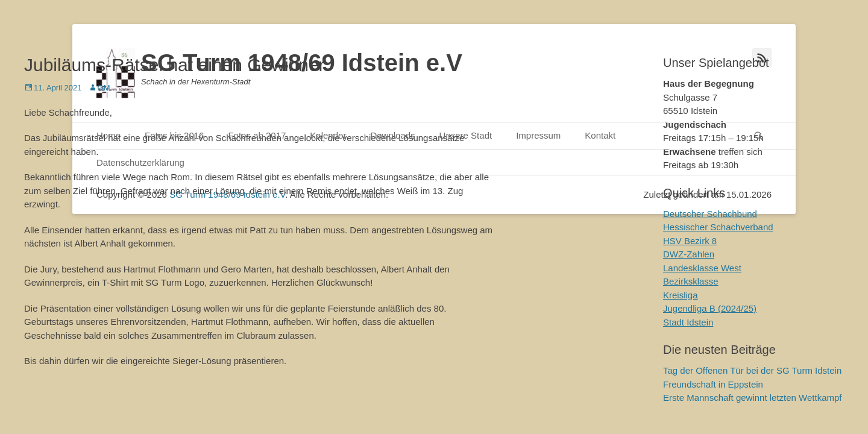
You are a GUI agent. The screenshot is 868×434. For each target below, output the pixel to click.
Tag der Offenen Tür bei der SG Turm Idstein (752, 370)
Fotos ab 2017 (257, 135)
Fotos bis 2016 (174, 135)
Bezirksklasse (691, 281)
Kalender (328, 135)
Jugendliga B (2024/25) (710, 308)
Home (108, 135)
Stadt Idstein (688, 322)
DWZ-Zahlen (689, 254)
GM (104, 88)
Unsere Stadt (466, 135)
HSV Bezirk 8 (690, 241)
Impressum (538, 135)
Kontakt (600, 135)
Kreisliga (681, 295)
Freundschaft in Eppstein (713, 384)
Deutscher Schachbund (710, 214)
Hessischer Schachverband (718, 227)
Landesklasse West (702, 268)
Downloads (392, 135)
